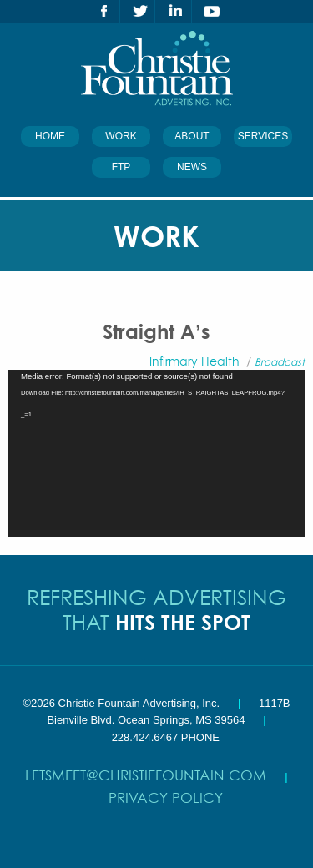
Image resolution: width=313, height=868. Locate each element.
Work (121, 136)
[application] (156, 453)
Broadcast (280, 362)
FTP (121, 167)
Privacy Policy (166, 797)
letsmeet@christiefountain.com (146, 775)
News (192, 167)
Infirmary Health (194, 361)
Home (50, 136)
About (192, 136)
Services (263, 136)
